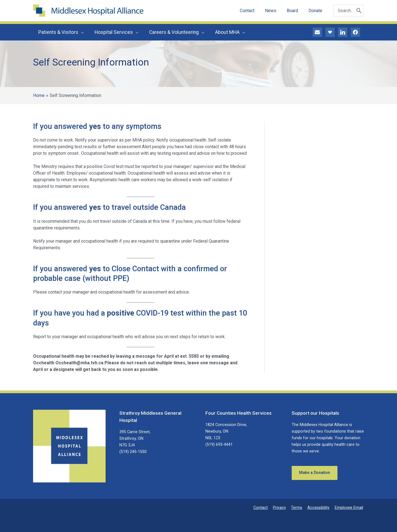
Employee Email (350, 508)
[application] (81, 32)
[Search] (359, 11)
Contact (266, 508)
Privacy (284, 508)
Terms (300, 508)
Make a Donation (315, 473)
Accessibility (321, 508)
